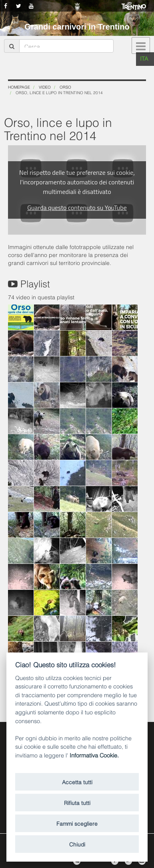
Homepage (19, 87)
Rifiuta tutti (77, 802)
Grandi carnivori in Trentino (77, 27)
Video (45, 87)
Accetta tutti (77, 782)
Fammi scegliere (77, 823)
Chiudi (77, 844)
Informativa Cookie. (94, 755)
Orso (65, 87)
